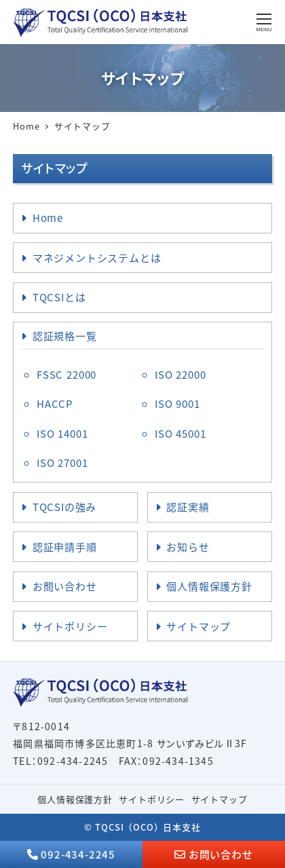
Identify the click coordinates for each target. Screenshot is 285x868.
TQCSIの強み (64, 507)
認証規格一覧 (65, 336)
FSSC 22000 (66, 374)
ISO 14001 (62, 433)
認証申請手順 (65, 547)
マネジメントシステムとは (97, 258)
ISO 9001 (177, 403)
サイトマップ (198, 626)
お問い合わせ (65, 586)
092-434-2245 (78, 854)
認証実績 (188, 507)
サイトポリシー (70, 626)
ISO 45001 (180, 433)
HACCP (55, 403)
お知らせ (188, 547)
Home (48, 218)
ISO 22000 (180, 374)
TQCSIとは (59, 297)
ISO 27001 (62, 463)
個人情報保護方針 (209, 586)
